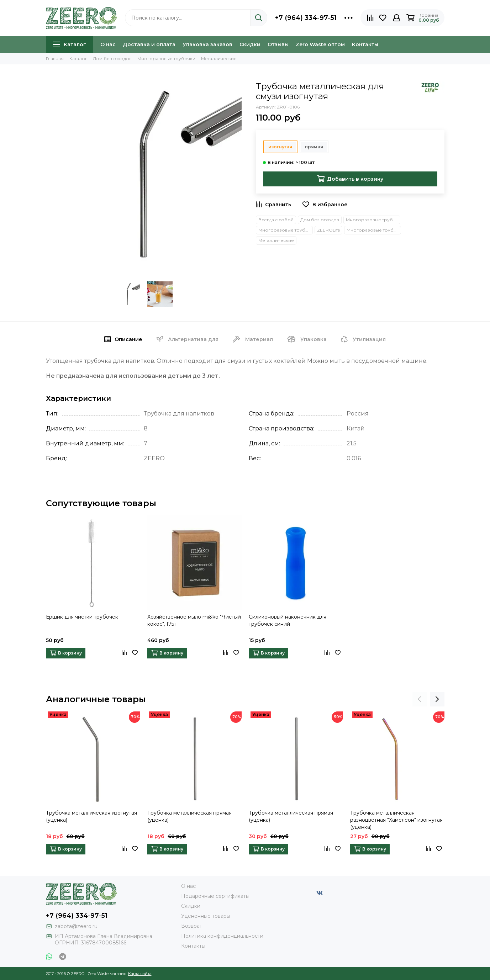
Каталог (70, 44)
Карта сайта (140, 974)
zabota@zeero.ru (76, 926)
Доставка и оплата (149, 44)
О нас (108, 44)
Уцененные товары (206, 916)
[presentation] (420, 699)
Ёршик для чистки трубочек (82, 617)
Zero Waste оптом (320, 44)
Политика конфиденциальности (222, 936)
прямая (314, 147)
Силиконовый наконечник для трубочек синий (288, 620)
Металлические (276, 240)
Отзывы (278, 44)
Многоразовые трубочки (286, 230)
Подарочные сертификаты (215, 896)
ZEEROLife (328, 230)
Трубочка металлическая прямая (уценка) (189, 816)
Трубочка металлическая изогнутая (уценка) (91, 816)
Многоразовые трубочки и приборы (373, 220)
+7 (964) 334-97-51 (306, 18)
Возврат (192, 926)
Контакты (365, 44)
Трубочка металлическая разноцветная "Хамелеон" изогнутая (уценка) (396, 820)
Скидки (250, 44)
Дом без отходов (320, 220)
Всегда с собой (276, 220)
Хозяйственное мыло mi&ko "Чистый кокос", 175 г (194, 620)
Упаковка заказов (207, 44)
